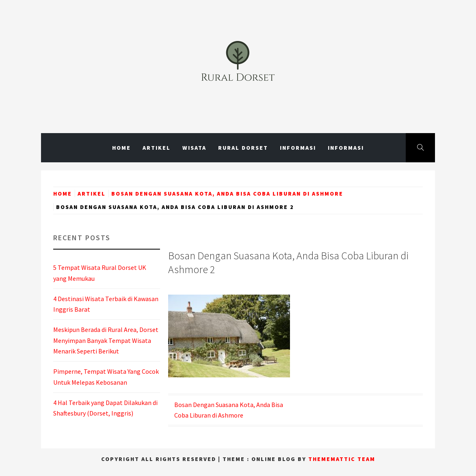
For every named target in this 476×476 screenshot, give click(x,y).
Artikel (157, 148)
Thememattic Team (342, 459)
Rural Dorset (243, 148)
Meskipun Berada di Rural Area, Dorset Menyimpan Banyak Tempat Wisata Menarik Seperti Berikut (106, 340)
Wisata (194, 148)
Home (121, 148)
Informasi (298, 148)
